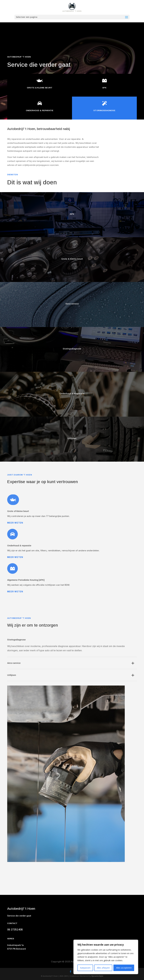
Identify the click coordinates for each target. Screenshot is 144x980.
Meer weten (15, 523)
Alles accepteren (124, 968)
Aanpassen (85, 968)
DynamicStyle (97, 976)
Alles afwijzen (103, 968)
